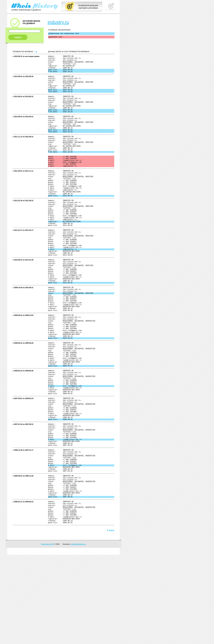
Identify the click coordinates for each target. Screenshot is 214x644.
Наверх (111, 620)
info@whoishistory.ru (78, 633)
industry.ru (58, 22)
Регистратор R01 (47, 633)
